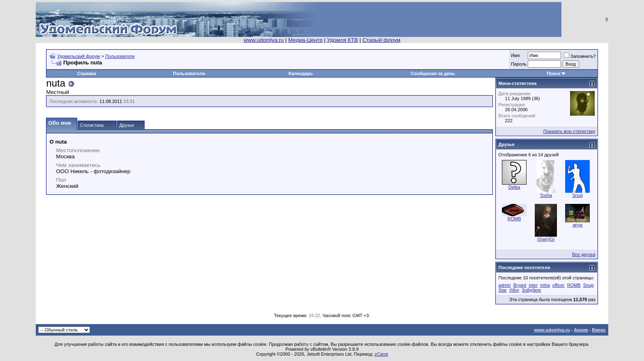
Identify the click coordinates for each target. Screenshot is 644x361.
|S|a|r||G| (546, 239)
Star (503, 290)
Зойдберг (531, 290)
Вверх (599, 330)
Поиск (553, 73)
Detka (514, 187)
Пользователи (120, 56)
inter (533, 285)
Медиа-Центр (306, 40)
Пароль (519, 64)
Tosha (546, 195)
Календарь (301, 73)
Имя (515, 55)
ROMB (514, 219)
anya (577, 225)
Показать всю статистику (569, 131)
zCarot (381, 354)
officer (559, 285)
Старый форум (381, 40)
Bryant (520, 285)
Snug (577, 195)
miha (545, 285)
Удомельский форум (78, 56)
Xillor (514, 290)
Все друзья (584, 254)
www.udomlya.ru (264, 40)
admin (505, 285)
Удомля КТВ (342, 40)
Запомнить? (580, 56)
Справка (87, 73)
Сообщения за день (433, 73)
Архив (581, 330)
